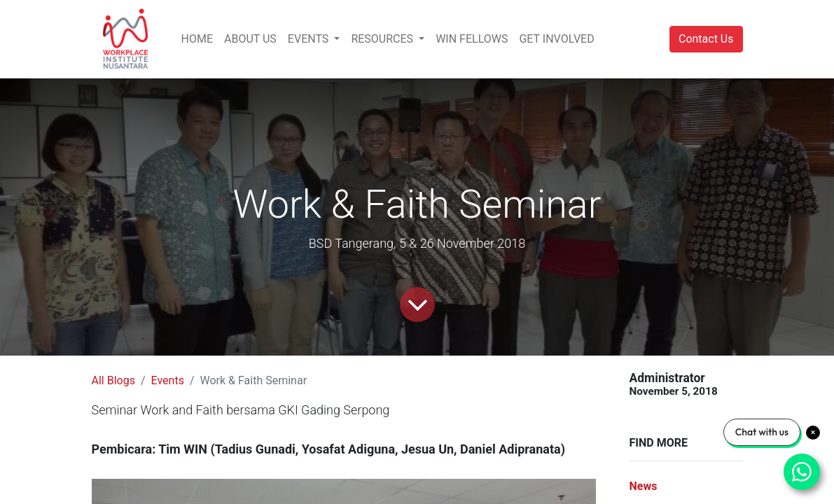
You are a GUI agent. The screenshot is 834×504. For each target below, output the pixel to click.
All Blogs (113, 380)
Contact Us (706, 39)
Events (168, 380)
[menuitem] (197, 39)
